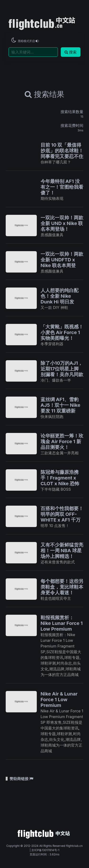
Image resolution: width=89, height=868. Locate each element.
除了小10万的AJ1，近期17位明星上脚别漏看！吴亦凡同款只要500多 (62, 372)
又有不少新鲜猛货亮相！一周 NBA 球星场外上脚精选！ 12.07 (62, 553)
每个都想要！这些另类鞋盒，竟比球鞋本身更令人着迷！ (62, 587)
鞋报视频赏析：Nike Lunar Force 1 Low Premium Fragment (62, 626)
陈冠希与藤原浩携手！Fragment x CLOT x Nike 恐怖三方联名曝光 (60, 481)
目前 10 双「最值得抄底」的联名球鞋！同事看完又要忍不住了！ (62, 153)
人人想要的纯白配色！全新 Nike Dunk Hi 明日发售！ (60, 299)
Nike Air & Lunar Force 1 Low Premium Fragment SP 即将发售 (61, 705)
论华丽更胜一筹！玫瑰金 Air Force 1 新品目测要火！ (62, 441)
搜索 (71, 52)
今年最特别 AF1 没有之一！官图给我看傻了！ (62, 187)
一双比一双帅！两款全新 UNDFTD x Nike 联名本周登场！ (62, 263)
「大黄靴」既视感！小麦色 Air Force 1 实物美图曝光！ (62, 332)
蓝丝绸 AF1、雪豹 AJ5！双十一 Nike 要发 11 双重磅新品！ (61, 408)
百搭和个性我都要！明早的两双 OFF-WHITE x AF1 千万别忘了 (62, 517)
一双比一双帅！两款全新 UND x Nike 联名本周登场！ (62, 223)
